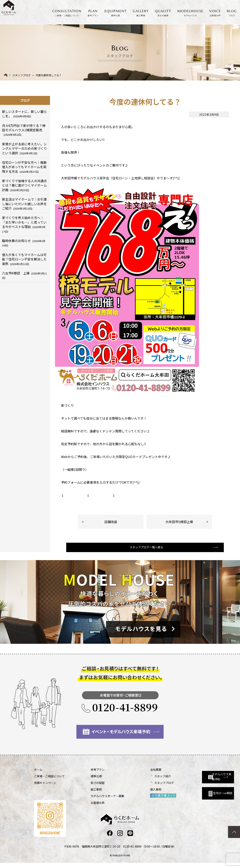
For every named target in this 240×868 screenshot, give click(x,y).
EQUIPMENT (116, 12)
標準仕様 (86, 781)
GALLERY (141, 12)
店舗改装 (111, 522)
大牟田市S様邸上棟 (179, 522)
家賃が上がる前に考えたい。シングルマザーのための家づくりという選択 (24, 148)
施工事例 (86, 794)
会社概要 (134, 774)
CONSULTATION (67, 12)
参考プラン (87, 774)
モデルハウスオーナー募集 (97, 801)
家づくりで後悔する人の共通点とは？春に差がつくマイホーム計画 (24, 185)
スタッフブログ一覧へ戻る (145, 552)
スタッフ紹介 (141, 781)
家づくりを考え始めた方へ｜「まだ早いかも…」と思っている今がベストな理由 (24, 224)
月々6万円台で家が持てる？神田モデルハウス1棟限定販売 (24, 130)
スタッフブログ (21, 75)
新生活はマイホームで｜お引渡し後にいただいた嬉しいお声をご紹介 (24, 204)
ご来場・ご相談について (49, 781)
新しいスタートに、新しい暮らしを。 (24, 114)
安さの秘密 (87, 788)
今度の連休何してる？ (49, 75)
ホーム (38, 774)
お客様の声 (87, 808)
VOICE (215, 12)
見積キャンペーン (45, 788)
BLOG (232, 12)
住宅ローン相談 (195, 796)
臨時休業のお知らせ (24, 243)
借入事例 (134, 794)
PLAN (93, 12)
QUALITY (163, 12)
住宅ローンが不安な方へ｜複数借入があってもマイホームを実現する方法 (24, 167)
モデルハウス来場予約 (197, 778)
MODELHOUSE (190, 12)
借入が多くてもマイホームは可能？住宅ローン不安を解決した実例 (24, 259)
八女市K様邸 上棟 (24, 275)
